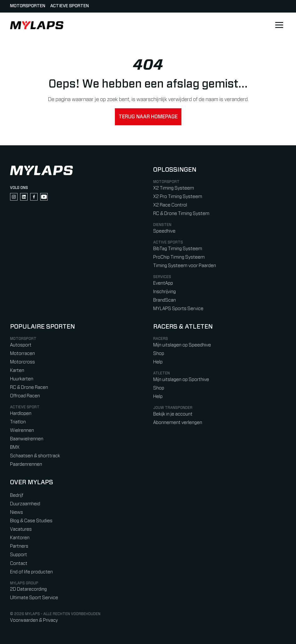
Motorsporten (28, 6)
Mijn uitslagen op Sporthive (181, 380)
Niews (16, 512)
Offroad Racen (25, 396)
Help (158, 362)
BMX (15, 447)
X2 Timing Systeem (174, 188)
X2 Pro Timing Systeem (178, 197)
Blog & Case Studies (31, 521)
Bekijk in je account (173, 414)
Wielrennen (22, 430)
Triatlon (18, 422)
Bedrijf (17, 495)
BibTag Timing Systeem (178, 249)
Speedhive (164, 231)
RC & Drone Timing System (181, 214)
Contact (19, 563)
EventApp (163, 283)
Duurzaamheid (25, 504)
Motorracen (22, 354)
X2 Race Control (170, 205)
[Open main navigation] (279, 25)
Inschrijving (164, 292)
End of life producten (31, 572)
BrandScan (164, 300)
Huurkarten (22, 379)
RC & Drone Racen (29, 387)
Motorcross (22, 362)
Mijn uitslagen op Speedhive (182, 345)
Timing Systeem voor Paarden (185, 266)
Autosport (21, 345)
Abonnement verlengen (178, 423)
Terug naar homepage (148, 117)
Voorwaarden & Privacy (34, 620)
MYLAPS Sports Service (178, 309)
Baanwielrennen (27, 439)
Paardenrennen (26, 464)
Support (19, 555)
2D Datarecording (28, 589)
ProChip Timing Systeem (179, 257)
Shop (159, 354)
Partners (19, 546)
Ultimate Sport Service (34, 598)
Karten (17, 370)
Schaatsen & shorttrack (35, 456)
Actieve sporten (70, 6)
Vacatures (21, 529)
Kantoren (20, 538)
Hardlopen (21, 413)
